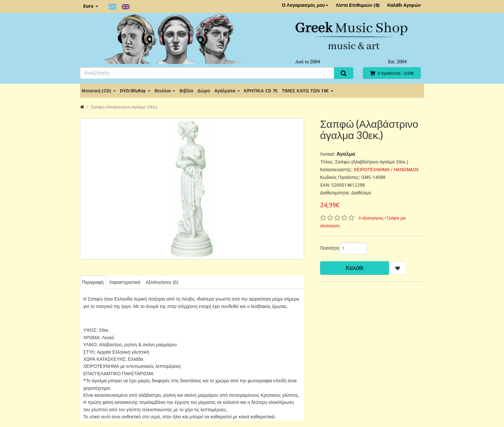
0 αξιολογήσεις (371, 218)
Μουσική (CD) (99, 91)
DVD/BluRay (135, 91)
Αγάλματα (227, 91)
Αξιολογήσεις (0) (162, 282)
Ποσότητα (327, 248)
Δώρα (204, 91)
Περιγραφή (93, 282)
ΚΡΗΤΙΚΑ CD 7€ (261, 91)
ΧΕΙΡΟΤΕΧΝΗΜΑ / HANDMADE (386, 170)
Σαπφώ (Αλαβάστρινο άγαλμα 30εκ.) (124, 107)
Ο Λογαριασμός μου (305, 5)
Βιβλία (186, 91)
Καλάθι (355, 268)
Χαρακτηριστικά (125, 282)
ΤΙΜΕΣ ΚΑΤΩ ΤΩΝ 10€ (308, 91)
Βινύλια (165, 91)
